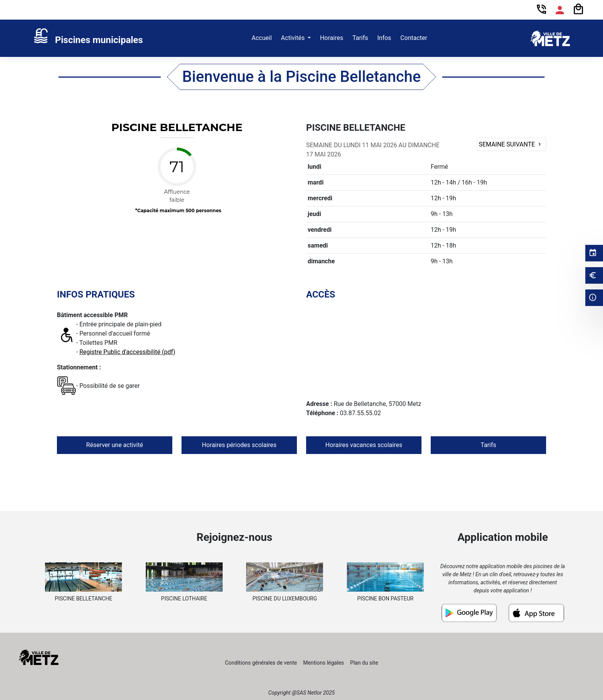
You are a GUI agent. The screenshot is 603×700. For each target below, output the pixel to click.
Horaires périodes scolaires (239, 445)
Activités (294, 38)
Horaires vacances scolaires (364, 445)
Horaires (331, 38)
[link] (88, 38)
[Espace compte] (560, 10)
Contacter (414, 38)
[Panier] (578, 9)
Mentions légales (323, 663)
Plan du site (364, 663)
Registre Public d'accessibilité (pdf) (127, 352)
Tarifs (360, 38)
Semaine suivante (511, 144)
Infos (384, 38)
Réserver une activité (115, 445)
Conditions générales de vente (261, 663)
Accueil (262, 38)
